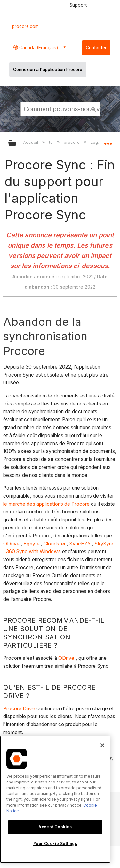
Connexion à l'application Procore (48, 70)
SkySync (105, 544)
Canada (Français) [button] (38, 48)
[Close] (102, 745)
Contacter (96, 48)
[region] (55, 799)
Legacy (99, 142)
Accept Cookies (55, 827)
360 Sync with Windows (33, 551)
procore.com (25, 26)
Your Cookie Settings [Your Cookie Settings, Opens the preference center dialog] (55, 843)
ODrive (11, 544)
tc (52, 142)
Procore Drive (19, 709)
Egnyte (32, 544)
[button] (94, 109)
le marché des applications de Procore (46, 504)
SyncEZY (80, 544)
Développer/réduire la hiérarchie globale (16, 144)
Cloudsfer (55, 544)
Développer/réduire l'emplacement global (108, 141)
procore (72, 142)
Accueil (31, 142)
